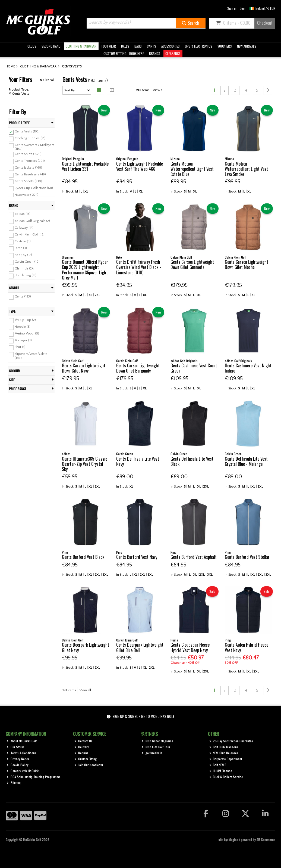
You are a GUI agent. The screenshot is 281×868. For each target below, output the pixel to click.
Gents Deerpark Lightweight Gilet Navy (86, 647)
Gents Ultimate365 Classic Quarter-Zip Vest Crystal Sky (85, 464)
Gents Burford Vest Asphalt (194, 557)
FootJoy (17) (23, 255)
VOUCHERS (225, 46)
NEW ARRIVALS (247, 46)
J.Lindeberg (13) (26, 275)
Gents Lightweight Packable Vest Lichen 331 (85, 166)
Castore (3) (23, 241)
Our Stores (15, 747)
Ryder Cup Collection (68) (34, 188)
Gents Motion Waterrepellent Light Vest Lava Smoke (246, 169)
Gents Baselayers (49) (30, 174)
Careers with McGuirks (23, 771)
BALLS (125, 46)
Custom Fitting (85, 759)
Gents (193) (23, 297)
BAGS (138, 46)
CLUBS (32, 46)
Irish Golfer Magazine (157, 741)
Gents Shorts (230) (28, 181)
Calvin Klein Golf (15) (30, 235)
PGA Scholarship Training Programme (34, 777)
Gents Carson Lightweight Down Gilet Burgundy (138, 368)
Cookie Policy (18, 765)
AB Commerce (266, 840)
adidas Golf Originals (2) (32, 221)
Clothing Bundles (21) (30, 138)
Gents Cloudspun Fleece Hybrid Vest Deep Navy (190, 647)
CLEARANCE (173, 53)
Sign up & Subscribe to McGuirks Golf (141, 716)
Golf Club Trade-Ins (224, 747)
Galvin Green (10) (27, 262)
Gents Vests (19, 94)
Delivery (81, 747)
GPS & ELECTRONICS (199, 46)
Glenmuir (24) (25, 269)
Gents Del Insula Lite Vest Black (192, 461)
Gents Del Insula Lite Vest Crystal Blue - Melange (246, 461)
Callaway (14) (24, 227)
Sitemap (14, 782)
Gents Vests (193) (27, 131)
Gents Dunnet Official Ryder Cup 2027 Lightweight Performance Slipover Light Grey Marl (85, 270)
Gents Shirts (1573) (28, 154)
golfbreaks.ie (152, 753)
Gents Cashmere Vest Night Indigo (248, 368)
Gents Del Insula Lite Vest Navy (138, 461)
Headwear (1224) (26, 195)
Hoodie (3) (23, 327)
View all (159, 90)
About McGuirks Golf (22, 741)
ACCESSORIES (171, 46)
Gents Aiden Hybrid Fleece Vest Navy (247, 647)
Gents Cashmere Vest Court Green (194, 368)
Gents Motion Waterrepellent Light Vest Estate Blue (192, 169)
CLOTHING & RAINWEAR (81, 46)
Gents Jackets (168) (28, 168)
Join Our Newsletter (89, 765)
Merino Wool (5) (27, 334)
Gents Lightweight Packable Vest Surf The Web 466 (140, 166)
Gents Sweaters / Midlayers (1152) (34, 147)
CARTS (151, 46)
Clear (47, 80)
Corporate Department (226, 759)
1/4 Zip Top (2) (25, 320)
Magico (233, 840)
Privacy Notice (18, 759)
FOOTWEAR (109, 46)
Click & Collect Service (226, 777)
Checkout (265, 23)
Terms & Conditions (21, 753)
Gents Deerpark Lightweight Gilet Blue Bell (140, 647)
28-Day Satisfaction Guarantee (231, 741)
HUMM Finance (221, 771)
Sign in (232, 8)
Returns (81, 753)
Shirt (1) (20, 347)
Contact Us (83, 741)
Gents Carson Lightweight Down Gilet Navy (84, 368)
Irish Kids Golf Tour (156, 747)
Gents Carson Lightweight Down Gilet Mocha (247, 264)
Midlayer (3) (23, 340)
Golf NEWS (218, 765)
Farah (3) (21, 248)
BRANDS (155, 53)
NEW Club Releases (224, 753)
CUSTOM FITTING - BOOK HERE (124, 53)
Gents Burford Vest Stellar (247, 557)
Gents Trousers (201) (30, 161)
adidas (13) (23, 214)
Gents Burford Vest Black (83, 557)
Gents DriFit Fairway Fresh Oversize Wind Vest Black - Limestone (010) (139, 267)
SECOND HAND (51, 46)
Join (243, 8)
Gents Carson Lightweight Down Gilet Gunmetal (192, 264)
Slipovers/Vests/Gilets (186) (31, 356)
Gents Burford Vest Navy (137, 557)
